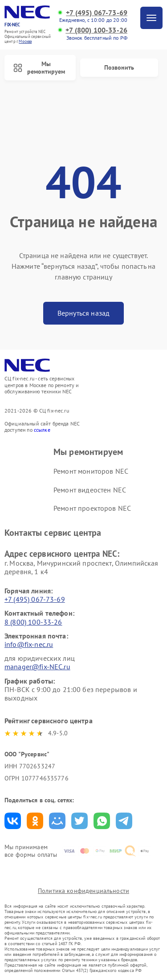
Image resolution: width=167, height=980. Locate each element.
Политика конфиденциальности (83, 891)
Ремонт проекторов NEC (92, 508)
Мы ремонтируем (39, 68)
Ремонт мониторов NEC (91, 471)
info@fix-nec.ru (29, 644)
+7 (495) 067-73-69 (97, 13)
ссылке (42, 430)
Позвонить (119, 67)
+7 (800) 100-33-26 (96, 30)
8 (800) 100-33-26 (33, 622)
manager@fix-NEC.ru (37, 667)
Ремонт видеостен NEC (90, 490)
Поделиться (13, 821)
